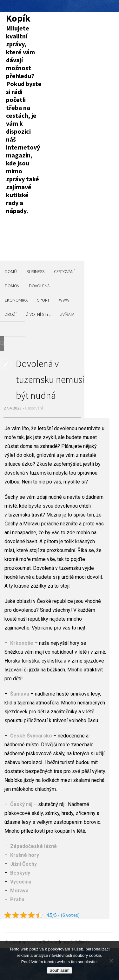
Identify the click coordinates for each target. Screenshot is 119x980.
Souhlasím (60, 970)
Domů (11, 271)
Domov (12, 286)
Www (64, 300)
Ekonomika (16, 300)
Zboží (11, 314)
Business (35, 271)
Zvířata (67, 314)
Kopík (18, 18)
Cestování (64, 271)
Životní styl (38, 314)
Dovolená (39, 286)
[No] (111, 961)
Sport (43, 300)
